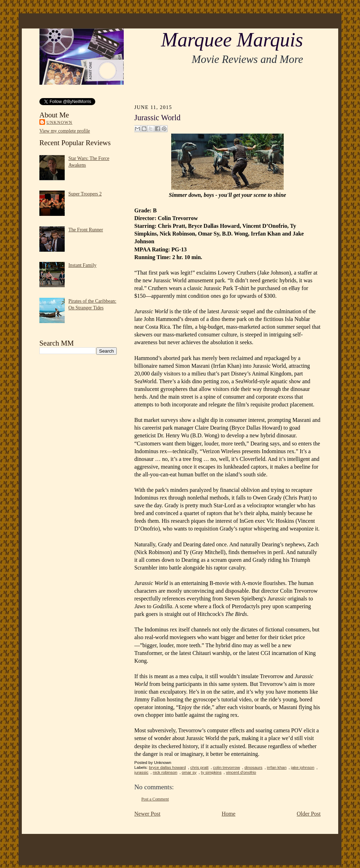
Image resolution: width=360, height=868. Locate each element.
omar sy (189, 772)
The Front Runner (86, 230)
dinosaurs (253, 767)
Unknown (59, 122)
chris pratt (199, 767)
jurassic (141, 772)
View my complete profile (65, 131)
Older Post (309, 814)
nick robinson (165, 772)
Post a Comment (155, 799)
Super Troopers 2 (85, 194)
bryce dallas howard (167, 767)
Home (229, 814)
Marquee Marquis (232, 40)
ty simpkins (211, 772)
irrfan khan (277, 767)
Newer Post (147, 814)
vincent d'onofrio (241, 772)
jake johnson (303, 767)
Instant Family (83, 265)
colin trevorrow (227, 767)
